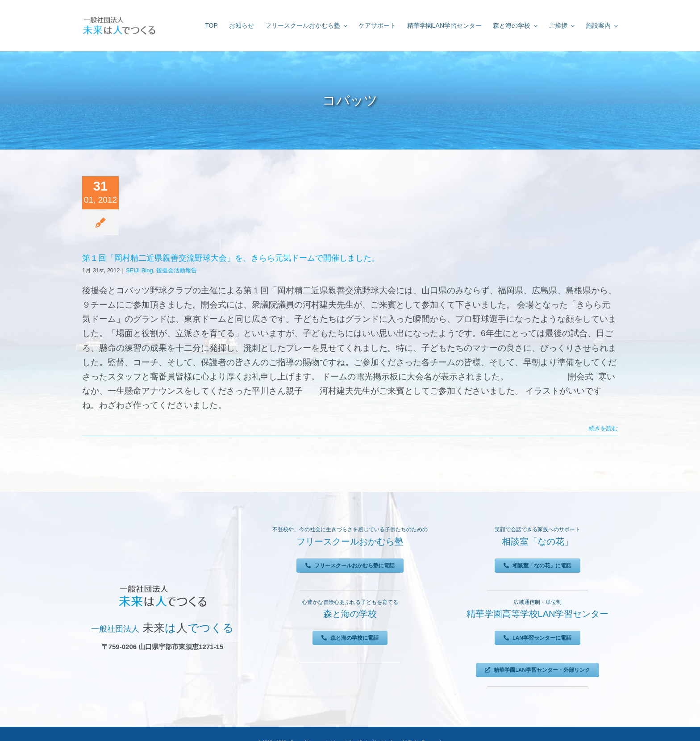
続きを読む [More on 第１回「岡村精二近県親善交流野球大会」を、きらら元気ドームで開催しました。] (603, 428)
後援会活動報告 (177, 270)
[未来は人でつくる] (119, 19)
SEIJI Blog (140, 270)
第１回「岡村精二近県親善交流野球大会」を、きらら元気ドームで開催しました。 (231, 258)
